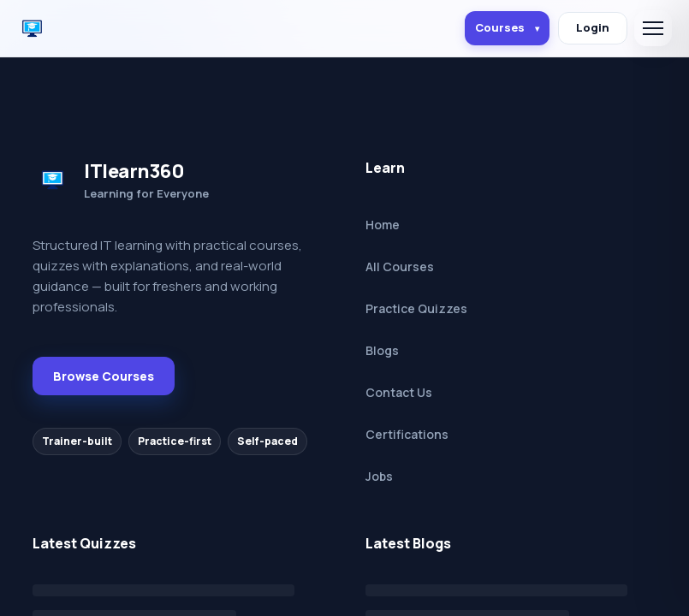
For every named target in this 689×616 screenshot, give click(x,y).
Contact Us (399, 392)
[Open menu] (653, 28)
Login (593, 27)
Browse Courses (104, 376)
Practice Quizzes (416, 308)
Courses (507, 27)
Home (383, 225)
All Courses (400, 267)
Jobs (379, 476)
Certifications (407, 434)
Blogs (382, 350)
